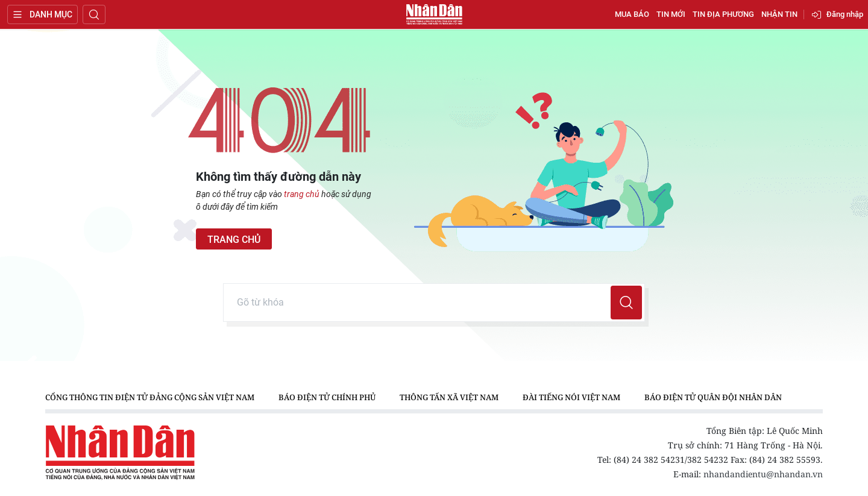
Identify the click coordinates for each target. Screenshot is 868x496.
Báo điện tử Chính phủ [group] (327, 397)
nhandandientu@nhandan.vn (763, 474)
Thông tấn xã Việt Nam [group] (449, 397)
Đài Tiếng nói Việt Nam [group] (571, 397)
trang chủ (302, 194)
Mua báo (632, 14)
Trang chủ (234, 240)
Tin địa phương (723, 14)
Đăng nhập (845, 14)
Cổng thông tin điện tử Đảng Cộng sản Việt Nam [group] (150, 397)
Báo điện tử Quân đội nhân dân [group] (713, 397)
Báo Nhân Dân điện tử (434, 14)
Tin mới (671, 14)
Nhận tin (779, 14)
